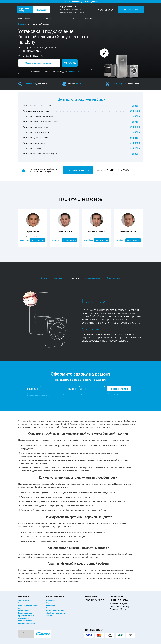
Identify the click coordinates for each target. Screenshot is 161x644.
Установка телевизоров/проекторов (40, 154)
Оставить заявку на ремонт (39, 63)
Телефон (72, 389)
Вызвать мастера (38, 240)
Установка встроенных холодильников (41, 122)
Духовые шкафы (25, 608)
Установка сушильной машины (37, 111)
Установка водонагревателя (36, 132)
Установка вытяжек (32, 148)
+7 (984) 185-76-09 (104, 10)
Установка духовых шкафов (36, 138)
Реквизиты (50, 605)
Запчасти (58, 278)
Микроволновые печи (26, 623)
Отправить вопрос (78, 170)
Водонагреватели (25, 621)
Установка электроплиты (34, 143)
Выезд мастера (93, 278)
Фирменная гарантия (54, 603)
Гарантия (74, 278)
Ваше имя (32, 389)
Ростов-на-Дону (73, 7)
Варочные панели (25, 613)
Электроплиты (24, 618)
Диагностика (113, 278)
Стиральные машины (26, 603)
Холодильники (24, 600)
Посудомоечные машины (28, 605)
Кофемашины (24, 610)
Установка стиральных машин (37, 106)
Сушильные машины (26, 616)
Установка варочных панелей (37, 127)
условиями (45, 396)
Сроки (44, 278)
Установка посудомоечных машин (39, 116)
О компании (51, 600)
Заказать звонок (131, 10)
